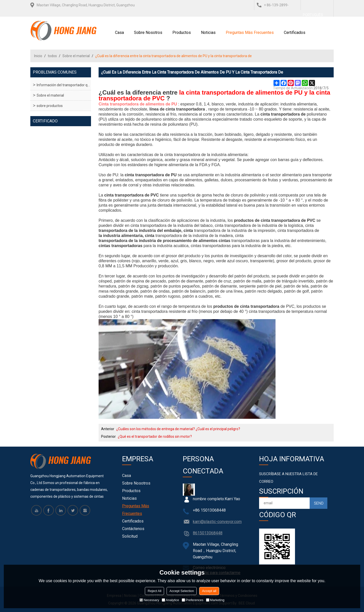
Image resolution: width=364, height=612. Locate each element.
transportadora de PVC (132, 98)
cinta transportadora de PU (151, 175)
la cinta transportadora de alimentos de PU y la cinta (255, 93)
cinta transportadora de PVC (131, 195)
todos (52, 56)
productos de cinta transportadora (246, 306)
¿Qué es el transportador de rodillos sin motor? (155, 436)
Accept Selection (182, 591)
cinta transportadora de (283, 114)
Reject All (154, 591)
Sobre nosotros (148, 32)
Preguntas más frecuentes (250, 32)
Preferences (193, 600)
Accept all (209, 591)
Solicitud (130, 536)
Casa (119, 32)
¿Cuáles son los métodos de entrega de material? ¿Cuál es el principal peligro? (178, 429)
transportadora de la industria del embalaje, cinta (146, 231)
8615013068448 (208, 533)
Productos (182, 32)
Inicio (38, 56)
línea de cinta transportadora (177, 109)
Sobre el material (76, 56)
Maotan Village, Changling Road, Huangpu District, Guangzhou (86, 5)
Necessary (149, 600)
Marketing (215, 600)
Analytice (170, 600)
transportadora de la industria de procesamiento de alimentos (158, 241)
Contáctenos (133, 529)
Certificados (295, 32)
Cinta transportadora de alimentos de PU (138, 104)
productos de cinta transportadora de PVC (275, 220)
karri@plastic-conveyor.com (217, 522)
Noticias (208, 32)
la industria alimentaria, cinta (127, 236)
